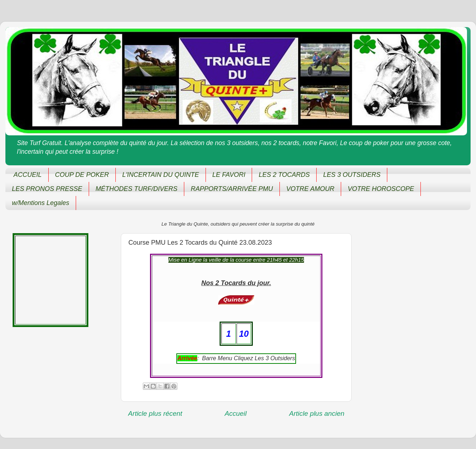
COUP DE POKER (82, 175)
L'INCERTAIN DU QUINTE (161, 175)
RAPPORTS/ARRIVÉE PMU (232, 189)
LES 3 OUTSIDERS (352, 175)
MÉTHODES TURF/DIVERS (136, 189)
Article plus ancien (317, 413)
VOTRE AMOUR (310, 189)
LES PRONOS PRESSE (47, 189)
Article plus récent (155, 413)
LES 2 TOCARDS (284, 175)
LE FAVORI (229, 175)
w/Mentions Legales (41, 203)
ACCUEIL (28, 175)
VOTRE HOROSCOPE (381, 189)
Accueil (236, 413)
